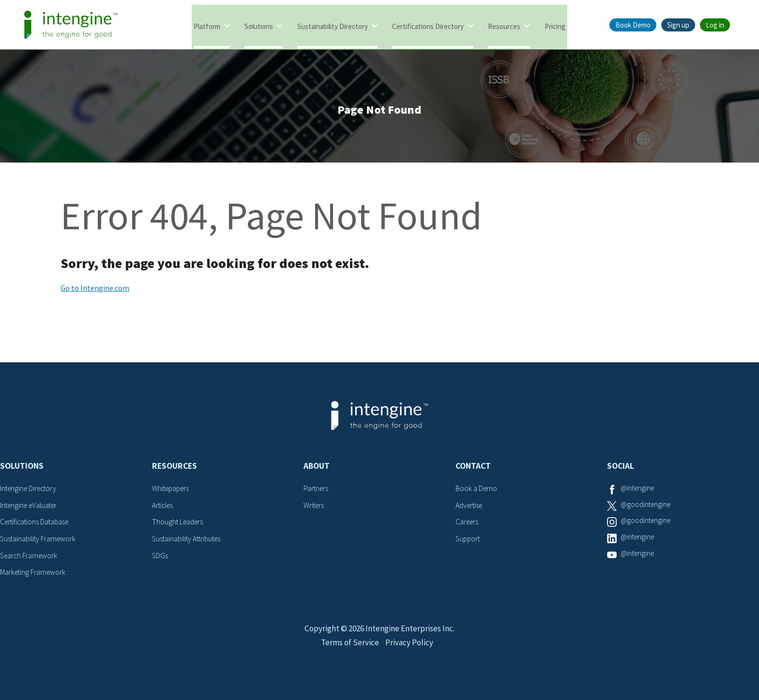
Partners (317, 491)
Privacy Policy (411, 655)
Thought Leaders (179, 525)
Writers (314, 508)
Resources (504, 25)
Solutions (259, 25)
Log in (715, 25)
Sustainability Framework (39, 541)
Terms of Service (349, 655)
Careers (468, 525)
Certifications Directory (428, 25)
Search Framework (30, 558)
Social (621, 469)
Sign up (678, 25)
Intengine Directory (30, 491)
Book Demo (633, 25)
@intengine (639, 491)
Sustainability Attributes (189, 541)
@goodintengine (647, 508)
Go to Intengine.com (95, 291)
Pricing (555, 25)
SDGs (160, 558)
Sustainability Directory (333, 25)
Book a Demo (477, 491)
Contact (473, 469)
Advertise (470, 508)
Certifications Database (36, 525)
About (317, 469)
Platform (207, 25)
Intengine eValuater (31, 508)
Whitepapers (172, 491)
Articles (164, 508)
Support (469, 541)
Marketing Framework (34, 575)
